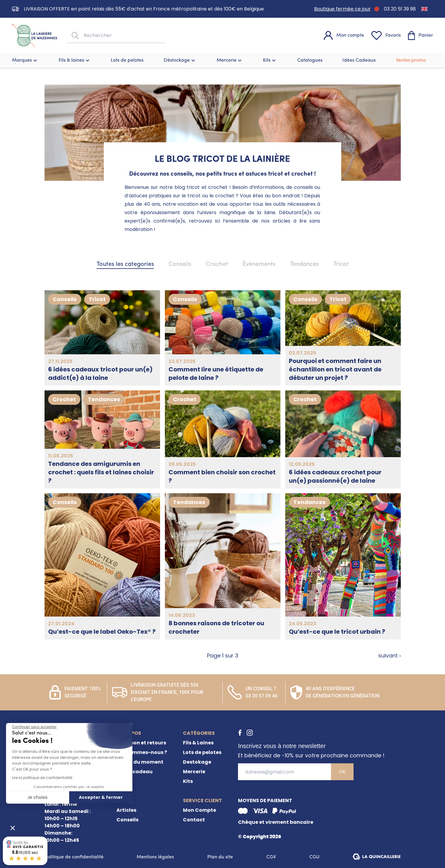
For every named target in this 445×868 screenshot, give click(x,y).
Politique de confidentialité (74, 857)
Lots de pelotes (127, 60)
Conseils (180, 264)
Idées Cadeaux (359, 60)
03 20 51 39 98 (400, 9)
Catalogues (310, 60)
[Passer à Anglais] (424, 9)
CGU (314, 857)
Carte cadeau (134, 772)
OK (342, 772)
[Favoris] (386, 35)
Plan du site (220, 857)
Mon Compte (199, 810)
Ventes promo (411, 60)
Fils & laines (75, 60)
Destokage (197, 762)
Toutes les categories (125, 264)
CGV (271, 857)
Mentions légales (155, 857)
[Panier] (420, 35)
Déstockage (180, 60)
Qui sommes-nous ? (142, 752)
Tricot (341, 264)
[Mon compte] (344, 35)
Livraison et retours (141, 743)
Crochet (217, 264)
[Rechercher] (75, 36)
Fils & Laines (198, 743)
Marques (25, 60)
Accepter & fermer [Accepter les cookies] (101, 797)
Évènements (259, 264)
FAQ (122, 781)
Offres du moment (140, 762)
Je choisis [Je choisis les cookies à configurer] (37, 797)
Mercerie (230, 60)
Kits (270, 60)
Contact (194, 820)
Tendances (304, 264)
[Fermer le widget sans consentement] (34, 727)
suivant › (389, 656)
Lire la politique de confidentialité (42, 778)
